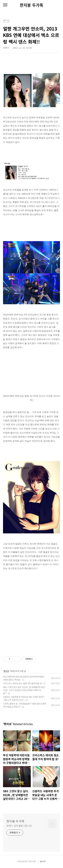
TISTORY (32, 861)
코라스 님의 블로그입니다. (19, 826)
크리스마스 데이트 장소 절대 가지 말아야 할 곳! (23, 683)
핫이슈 (6, 671)
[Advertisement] (32, 610)
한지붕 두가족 (32, 5)
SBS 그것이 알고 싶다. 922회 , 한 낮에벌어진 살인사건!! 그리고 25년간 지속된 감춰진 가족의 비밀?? (24, 690)
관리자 (43, 861)
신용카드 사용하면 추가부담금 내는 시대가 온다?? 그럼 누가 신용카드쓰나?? (24, 698)
